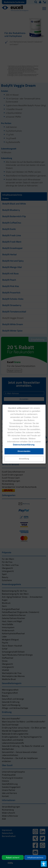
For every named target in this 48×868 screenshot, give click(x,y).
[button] (24, 459)
